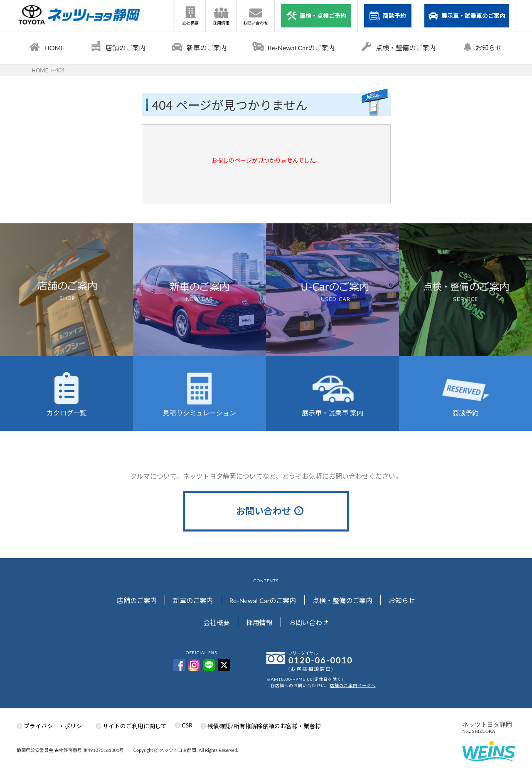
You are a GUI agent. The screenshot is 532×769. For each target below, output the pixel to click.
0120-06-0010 (321, 660)
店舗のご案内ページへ (353, 686)
